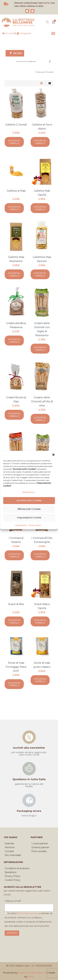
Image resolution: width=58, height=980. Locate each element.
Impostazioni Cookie (29, 517)
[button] (53, 455)
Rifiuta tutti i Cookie (29, 509)
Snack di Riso (16, 604)
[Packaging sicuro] (29, 800)
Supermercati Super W (32, 973)
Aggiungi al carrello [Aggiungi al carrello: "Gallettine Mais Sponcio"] (40, 274)
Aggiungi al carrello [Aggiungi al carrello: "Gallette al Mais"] (14, 208)
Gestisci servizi (28, 492)
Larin (31, 977)
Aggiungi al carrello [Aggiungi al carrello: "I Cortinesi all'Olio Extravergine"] (40, 555)
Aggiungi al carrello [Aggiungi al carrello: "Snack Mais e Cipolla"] (40, 621)
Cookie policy (21, 525)
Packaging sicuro (29, 811)
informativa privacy (28, 913)
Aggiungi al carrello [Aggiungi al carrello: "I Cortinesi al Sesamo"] (14, 555)
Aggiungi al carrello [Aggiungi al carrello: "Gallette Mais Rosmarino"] (14, 274)
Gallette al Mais (16, 191)
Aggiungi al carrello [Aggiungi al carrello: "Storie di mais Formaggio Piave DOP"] (14, 684)
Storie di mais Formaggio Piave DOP (16, 667)
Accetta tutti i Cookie (29, 500)
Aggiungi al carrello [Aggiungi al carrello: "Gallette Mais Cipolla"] (40, 208)
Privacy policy (35, 525)
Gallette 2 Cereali (16, 125)
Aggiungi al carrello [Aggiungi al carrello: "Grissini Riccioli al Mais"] (14, 415)
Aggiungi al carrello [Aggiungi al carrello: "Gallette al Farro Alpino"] (40, 142)
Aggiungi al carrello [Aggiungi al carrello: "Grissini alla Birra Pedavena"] (14, 340)
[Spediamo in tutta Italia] (29, 769)
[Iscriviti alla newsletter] (29, 737)
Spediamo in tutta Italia (29, 779)
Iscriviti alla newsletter (29, 748)
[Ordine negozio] (34, 61)
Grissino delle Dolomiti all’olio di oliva (42, 401)
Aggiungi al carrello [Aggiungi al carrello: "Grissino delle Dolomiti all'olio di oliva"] (40, 419)
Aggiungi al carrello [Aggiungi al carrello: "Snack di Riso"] (14, 621)
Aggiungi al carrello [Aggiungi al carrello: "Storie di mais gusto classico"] (40, 680)
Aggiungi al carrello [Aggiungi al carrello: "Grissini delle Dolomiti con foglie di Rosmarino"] (40, 349)
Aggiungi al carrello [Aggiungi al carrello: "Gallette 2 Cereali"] (14, 142)
